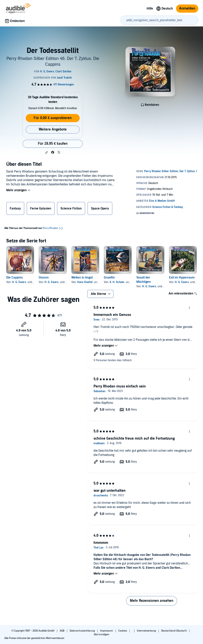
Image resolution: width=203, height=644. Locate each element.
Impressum (107, 631)
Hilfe (150, 9)
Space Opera (100, 209)
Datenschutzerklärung (83, 631)
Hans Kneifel (85, 282)
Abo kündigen (101, 634)
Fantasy (15, 209)
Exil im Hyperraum (182, 278)
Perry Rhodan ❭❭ (53, 228)
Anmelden (187, 8)
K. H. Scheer (117, 282)
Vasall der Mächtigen (143, 280)
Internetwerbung (147, 631)
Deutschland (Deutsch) (174, 631)
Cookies (123, 631)
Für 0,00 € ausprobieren (53, 118)
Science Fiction (71, 209)
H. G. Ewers (19, 282)
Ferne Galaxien (41, 209)
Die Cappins (14, 278)
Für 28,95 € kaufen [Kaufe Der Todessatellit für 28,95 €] (53, 144)
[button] (46, 152)
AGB (62, 631)
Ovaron (44, 278)
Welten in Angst (82, 278)
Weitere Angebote (53, 129)
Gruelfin (109, 278)
